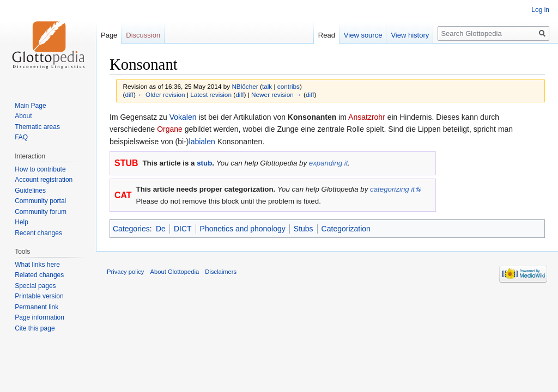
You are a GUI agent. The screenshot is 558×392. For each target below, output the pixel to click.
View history (410, 35)
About (23, 116)
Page (109, 35)
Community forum (41, 212)
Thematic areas (37, 127)
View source (363, 35)
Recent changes (38, 233)
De (161, 229)
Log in (540, 10)
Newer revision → (277, 94)
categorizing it (392, 189)
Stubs (304, 229)
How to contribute (40, 169)
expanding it (329, 163)
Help (22, 222)
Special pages (35, 286)
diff (129, 94)
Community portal (40, 201)
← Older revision (161, 94)
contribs (289, 86)
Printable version (39, 296)
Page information (40, 317)
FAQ (21, 137)
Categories (131, 229)
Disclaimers (221, 272)
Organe (170, 129)
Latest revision (211, 94)
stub (204, 163)
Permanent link (37, 307)
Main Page (30, 106)
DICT (183, 229)
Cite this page (35, 328)
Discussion (143, 35)
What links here (37, 265)
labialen (202, 142)
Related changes (39, 275)
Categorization (346, 229)
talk (267, 86)
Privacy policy (125, 272)
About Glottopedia (175, 272)
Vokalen (183, 117)
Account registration (44, 180)
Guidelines (30, 191)
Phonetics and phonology (243, 229)
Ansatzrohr (367, 117)
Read (327, 35)
